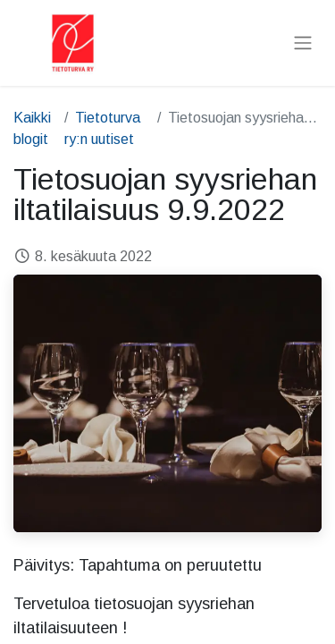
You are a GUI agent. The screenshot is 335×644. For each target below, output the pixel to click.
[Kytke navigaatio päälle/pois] (303, 43)
